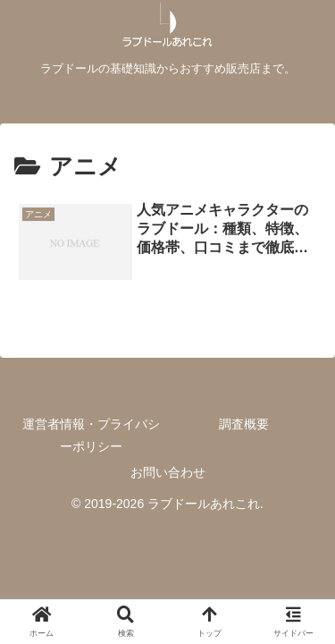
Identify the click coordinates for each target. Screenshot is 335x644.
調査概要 (244, 424)
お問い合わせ (168, 472)
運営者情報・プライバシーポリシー (91, 435)
